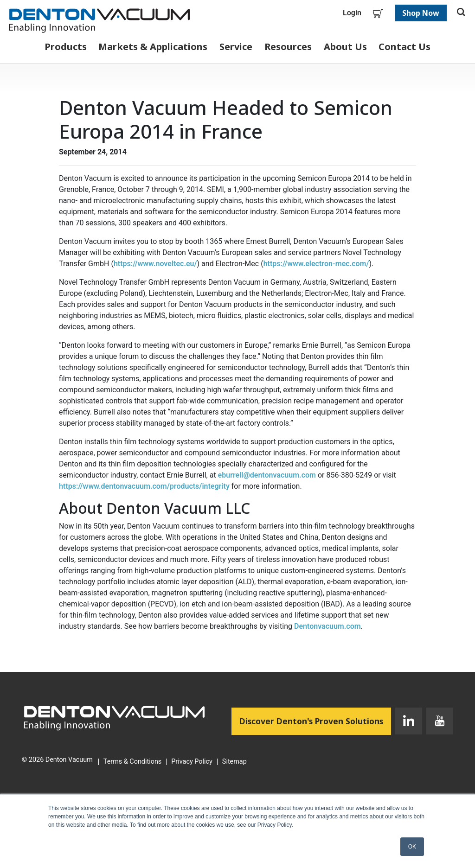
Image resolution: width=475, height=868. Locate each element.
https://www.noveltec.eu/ (155, 264)
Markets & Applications (153, 47)
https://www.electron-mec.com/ (316, 264)
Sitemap (234, 762)
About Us (345, 47)
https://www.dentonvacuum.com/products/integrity (144, 486)
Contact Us (404, 47)
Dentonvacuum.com (327, 626)
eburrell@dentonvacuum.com (267, 475)
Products (66, 47)
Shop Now (421, 13)
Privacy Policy (192, 762)
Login (352, 13)
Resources (288, 47)
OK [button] (412, 847)
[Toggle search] (461, 13)
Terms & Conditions (132, 762)
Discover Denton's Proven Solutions (315, 721)
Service (236, 47)
